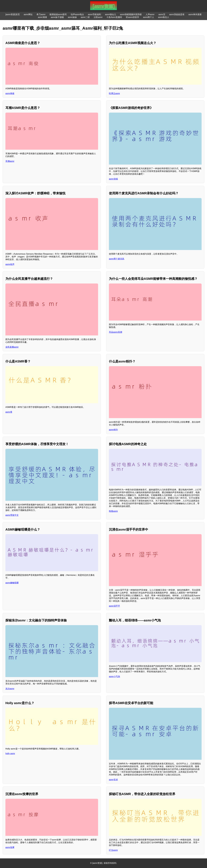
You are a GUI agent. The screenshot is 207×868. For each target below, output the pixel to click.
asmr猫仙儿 (110, 14)
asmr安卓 (113, 780)
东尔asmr (10, 689)
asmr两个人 (149, 17)
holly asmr (10, 753)
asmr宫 (162, 14)
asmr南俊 (10, 93)
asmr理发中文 (12, 515)
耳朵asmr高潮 (116, 332)
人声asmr (150, 14)
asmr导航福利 (95, 14)
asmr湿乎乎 (114, 606)
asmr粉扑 (113, 430)
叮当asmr (113, 850)
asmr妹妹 (72, 17)
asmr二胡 (85, 17)
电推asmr (113, 511)
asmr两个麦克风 (117, 259)
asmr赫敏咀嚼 (12, 583)
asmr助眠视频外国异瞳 (131, 14)
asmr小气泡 (114, 676)
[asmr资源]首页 (13, 14)
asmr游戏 (113, 179)
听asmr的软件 (133, 17)
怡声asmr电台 (77, 14)
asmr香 (9, 412)
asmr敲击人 (164, 17)
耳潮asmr (10, 161)
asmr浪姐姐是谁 (177, 14)
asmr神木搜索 (195, 14)
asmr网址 (28, 14)
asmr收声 (10, 264)
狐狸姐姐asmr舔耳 (58, 14)
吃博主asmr (114, 93)
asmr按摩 (10, 847)
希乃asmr (41, 14)
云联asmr (98, 17)
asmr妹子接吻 (57, 17)
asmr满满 (42, 17)
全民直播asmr (12, 347)
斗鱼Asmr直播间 (114, 17)
